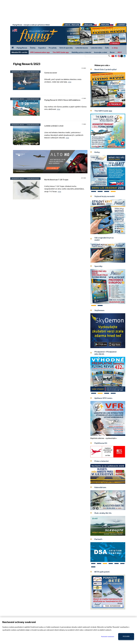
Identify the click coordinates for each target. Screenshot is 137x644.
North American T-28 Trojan (56, 180)
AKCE (120, 52)
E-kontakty (123, 25)
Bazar (112, 52)
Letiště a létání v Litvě (54, 126)
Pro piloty (53, 48)
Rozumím (126, 636)
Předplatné (106, 25)
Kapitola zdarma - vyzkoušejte (103, 438)
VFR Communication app (40, 52)
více (70, 82)
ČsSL (107, 48)
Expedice (42, 48)
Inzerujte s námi (101, 52)
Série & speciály (66, 48)
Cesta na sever (51, 73)
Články (33, 48)
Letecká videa (97, 48)
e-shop (115, 48)
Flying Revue (22, 48)
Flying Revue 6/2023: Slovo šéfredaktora (62, 100)
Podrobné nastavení (108, 636)
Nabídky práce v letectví (81, 52)
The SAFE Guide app (61, 52)
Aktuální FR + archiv (18, 72)
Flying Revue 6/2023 (33, 72)
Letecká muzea (82, 48)
